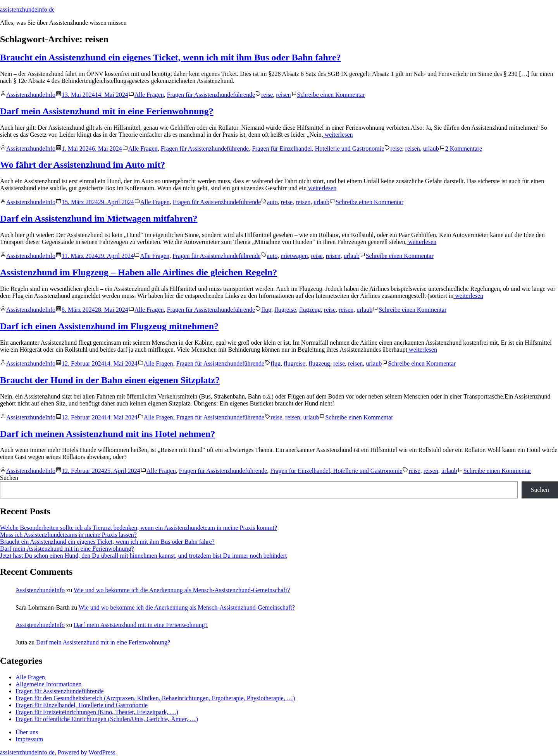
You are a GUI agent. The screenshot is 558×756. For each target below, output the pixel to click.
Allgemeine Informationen (48, 684)
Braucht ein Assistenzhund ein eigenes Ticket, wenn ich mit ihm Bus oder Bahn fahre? (170, 57)
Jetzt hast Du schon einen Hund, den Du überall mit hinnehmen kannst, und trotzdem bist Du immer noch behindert (143, 556)
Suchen (9, 478)
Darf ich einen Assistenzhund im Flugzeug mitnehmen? (109, 326)
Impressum (29, 739)
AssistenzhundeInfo (31, 95)
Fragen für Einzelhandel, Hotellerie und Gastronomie (318, 149)
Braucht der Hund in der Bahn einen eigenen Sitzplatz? (110, 380)
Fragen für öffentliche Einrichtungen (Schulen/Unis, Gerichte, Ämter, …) (107, 719)
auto (272, 202)
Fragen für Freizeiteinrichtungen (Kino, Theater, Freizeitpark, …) (97, 712)
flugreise (285, 310)
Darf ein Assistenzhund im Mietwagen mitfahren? (99, 218)
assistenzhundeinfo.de (27, 9)
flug (266, 310)
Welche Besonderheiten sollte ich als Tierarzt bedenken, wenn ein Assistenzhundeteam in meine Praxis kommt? (139, 528)
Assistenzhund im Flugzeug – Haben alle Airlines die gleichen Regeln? (139, 272)
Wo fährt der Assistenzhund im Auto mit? (83, 165)
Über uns (27, 732)
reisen (283, 95)
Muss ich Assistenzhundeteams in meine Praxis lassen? (68, 535)
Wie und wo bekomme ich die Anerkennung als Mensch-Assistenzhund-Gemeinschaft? (182, 590)
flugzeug (310, 310)
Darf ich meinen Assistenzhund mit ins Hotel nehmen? (108, 434)
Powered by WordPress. (87, 752)
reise (267, 95)
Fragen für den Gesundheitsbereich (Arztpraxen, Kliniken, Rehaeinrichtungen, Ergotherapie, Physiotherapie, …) (155, 698)
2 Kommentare (464, 149)
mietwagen (294, 256)
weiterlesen (338, 135)
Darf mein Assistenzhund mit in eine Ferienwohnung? (107, 111)
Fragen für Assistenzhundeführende (211, 95)
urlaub (431, 149)
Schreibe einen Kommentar (331, 95)
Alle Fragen (149, 95)
